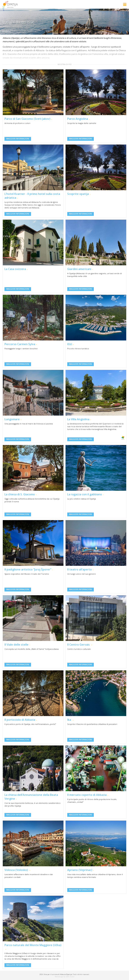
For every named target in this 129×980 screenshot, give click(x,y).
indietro (7, 31)
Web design (59, 977)
